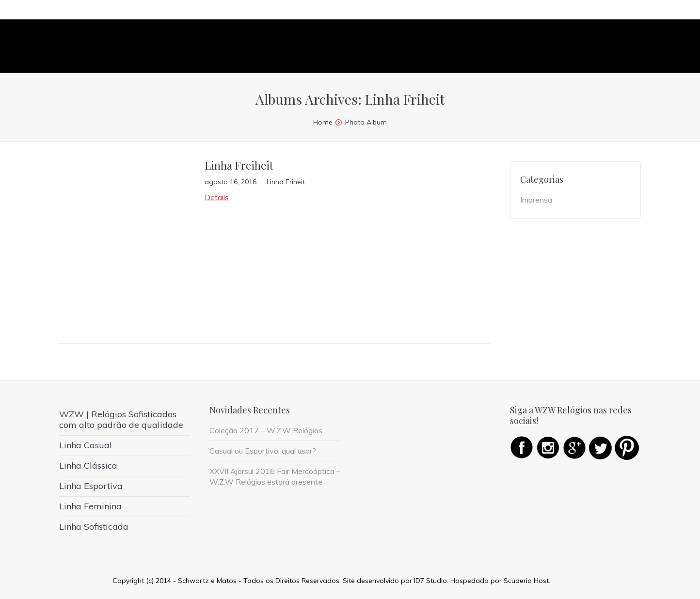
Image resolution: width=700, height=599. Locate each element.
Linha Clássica (88, 465)
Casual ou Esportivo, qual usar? (263, 451)
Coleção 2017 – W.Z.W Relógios (266, 430)
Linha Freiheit (239, 165)
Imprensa (536, 200)
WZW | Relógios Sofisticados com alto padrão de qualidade (121, 419)
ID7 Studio (430, 581)
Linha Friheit (286, 182)
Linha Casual (86, 445)
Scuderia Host (526, 581)
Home (323, 122)
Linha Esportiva (91, 486)
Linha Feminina (90, 506)
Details (217, 197)
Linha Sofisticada (94, 527)
